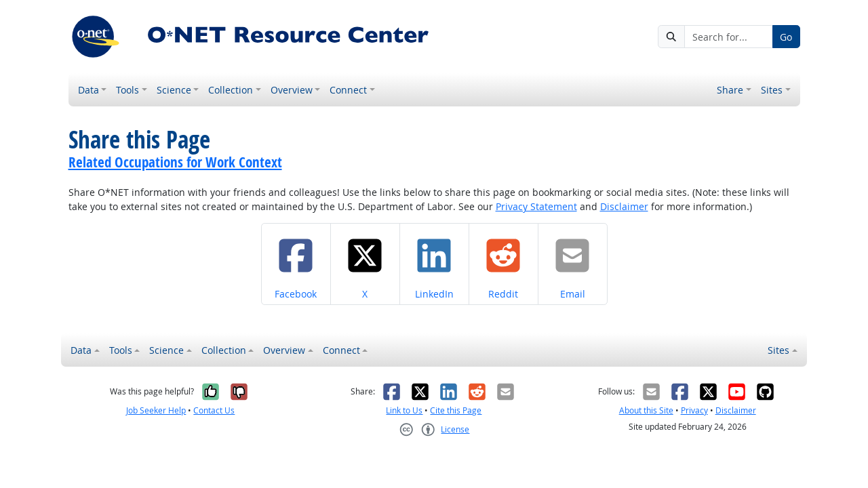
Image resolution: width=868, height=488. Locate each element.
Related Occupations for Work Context (175, 162)
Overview (292, 90)
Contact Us (214, 410)
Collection (231, 90)
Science (174, 90)
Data (88, 90)
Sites (772, 90)
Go (786, 37)
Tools (127, 90)
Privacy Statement (536, 206)
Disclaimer (624, 206)
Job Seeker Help (156, 410)
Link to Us (404, 410)
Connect (348, 90)
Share (730, 90)
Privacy (694, 410)
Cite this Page (456, 410)
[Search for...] (728, 37)
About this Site (646, 410)
